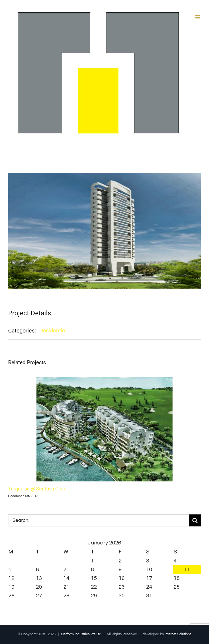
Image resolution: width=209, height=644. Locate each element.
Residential (53, 331)
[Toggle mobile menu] (198, 17)
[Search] (195, 520)
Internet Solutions (178, 634)
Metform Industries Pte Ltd (81, 634)
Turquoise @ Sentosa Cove (37, 489)
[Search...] (99, 520)
